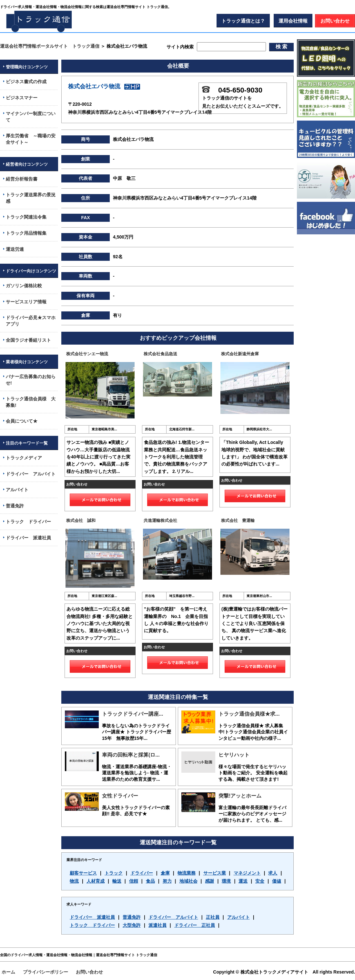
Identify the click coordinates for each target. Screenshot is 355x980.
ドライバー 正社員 (195, 925)
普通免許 (132, 917)
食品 (150, 881)
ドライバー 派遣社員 (92, 917)
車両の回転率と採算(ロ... (131, 755)
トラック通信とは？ (243, 21)
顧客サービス (83, 873)
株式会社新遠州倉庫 (240, 354)
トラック (114, 873)
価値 (277, 881)
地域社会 (188, 881)
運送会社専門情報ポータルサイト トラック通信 (50, 46)
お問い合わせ (335, 21)
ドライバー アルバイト (173, 917)
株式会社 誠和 (81, 520)
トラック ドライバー (92, 925)
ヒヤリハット (234, 755)
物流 (74, 881)
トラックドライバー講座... (132, 714)
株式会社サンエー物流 (87, 354)
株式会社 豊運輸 (238, 520)
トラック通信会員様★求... (249, 714)
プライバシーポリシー (46, 972)
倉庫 (165, 873)
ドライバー (142, 873)
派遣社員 (157, 925)
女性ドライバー (120, 796)
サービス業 (215, 873)
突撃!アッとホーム (240, 796)
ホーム (8, 972)
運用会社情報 (293, 21)
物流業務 (187, 873)
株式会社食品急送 (160, 354)
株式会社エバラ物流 (104, 86)
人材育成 (96, 881)
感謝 (209, 881)
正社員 (213, 917)
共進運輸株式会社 (160, 520)
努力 (167, 881)
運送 (243, 881)
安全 (260, 881)
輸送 (117, 881)
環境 (226, 881)
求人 (273, 873)
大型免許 (132, 925)
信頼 (134, 881)
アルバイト (238, 917)
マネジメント (247, 873)
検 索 (281, 47)
